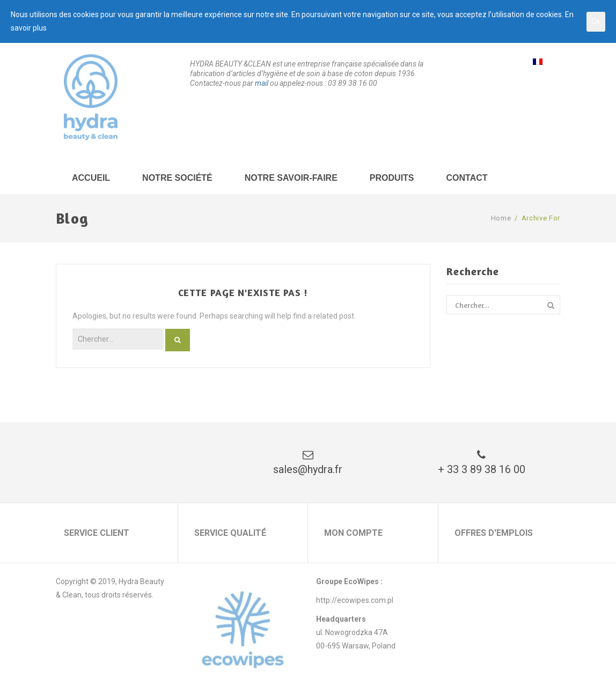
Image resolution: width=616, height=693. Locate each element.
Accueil (91, 178)
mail (262, 83)
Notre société (177, 178)
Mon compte (353, 533)
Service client (97, 533)
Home (501, 218)
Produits (392, 178)
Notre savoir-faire (291, 178)
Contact (467, 178)
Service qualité (230, 533)
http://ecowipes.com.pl (355, 600)
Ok (596, 21)
